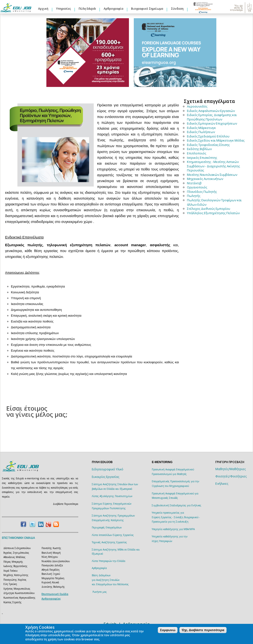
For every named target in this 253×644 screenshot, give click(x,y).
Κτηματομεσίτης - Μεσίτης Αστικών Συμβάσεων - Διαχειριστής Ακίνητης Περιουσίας (213, 166)
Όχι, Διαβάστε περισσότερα (203, 630)
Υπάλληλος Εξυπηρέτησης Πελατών (213, 213)
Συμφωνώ (168, 630)
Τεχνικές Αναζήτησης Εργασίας (109, 542)
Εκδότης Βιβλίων (199, 149)
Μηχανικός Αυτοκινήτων (205, 179)
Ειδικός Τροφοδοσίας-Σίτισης (208, 145)
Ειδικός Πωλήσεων (201, 132)
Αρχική (43, 9)
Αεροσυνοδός (197, 106)
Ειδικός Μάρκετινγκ (201, 128)
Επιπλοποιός (197, 153)
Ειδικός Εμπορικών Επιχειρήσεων (212, 123)
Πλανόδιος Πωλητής (202, 192)
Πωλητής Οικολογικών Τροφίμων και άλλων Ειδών (214, 202)
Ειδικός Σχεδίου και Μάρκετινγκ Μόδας (216, 140)
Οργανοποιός (197, 187)
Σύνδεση (177, 9)
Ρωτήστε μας (100, 592)
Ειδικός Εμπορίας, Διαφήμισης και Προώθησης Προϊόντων (212, 117)
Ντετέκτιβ (194, 183)
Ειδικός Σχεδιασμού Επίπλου (208, 136)
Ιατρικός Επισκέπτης (202, 158)
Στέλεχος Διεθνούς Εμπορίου (209, 209)
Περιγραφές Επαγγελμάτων (107, 527)
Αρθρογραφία (114, 9)
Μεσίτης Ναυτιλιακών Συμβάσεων (212, 175)
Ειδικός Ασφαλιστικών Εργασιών (211, 111)
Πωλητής (194, 196)
